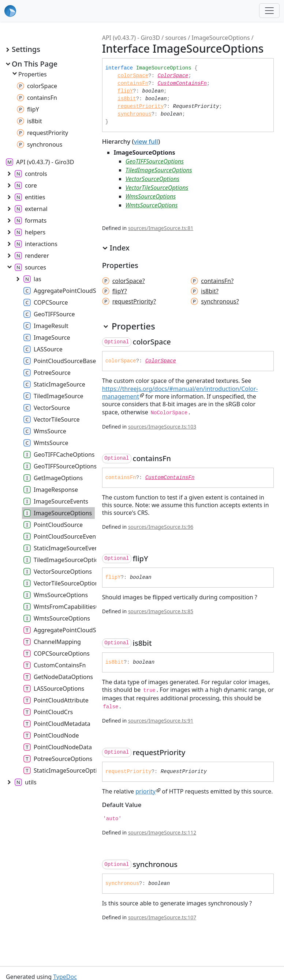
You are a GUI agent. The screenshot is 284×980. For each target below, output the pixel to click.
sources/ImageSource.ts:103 (162, 427)
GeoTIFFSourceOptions (155, 161)
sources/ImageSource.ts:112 (162, 832)
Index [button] (116, 248)
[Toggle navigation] (269, 11)
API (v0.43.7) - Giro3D (131, 38)
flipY (125, 91)
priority (145, 791)
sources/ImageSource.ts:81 (161, 228)
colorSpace (133, 76)
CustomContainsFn (182, 83)
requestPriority (141, 106)
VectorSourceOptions (153, 179)
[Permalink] (177, 342)
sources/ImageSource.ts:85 (161, 611)
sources (176, 38)
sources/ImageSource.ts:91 (161, 721)
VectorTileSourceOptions (157, 188)
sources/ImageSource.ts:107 (162, 917)
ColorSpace (173, 76)
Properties (29, 74)
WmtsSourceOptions (152, 205)
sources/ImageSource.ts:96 (161, 527)
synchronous (134, 114)
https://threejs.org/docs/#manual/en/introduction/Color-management (180, 393)
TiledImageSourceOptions (159, 170)
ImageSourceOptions (221, 38)
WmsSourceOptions (151, 196)
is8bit (127, 99)
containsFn (133, 83)
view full (146, 141)
